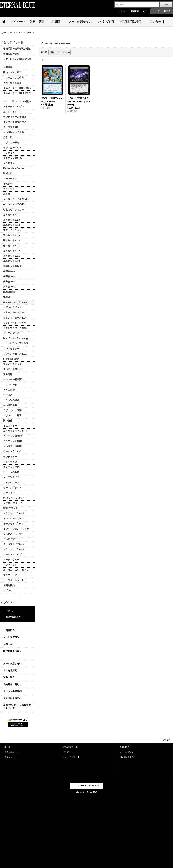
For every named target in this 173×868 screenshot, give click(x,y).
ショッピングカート (71, 757)
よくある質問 (10, 670)
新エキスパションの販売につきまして (17, 707)
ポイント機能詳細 (12, 691)
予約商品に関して (12, 684)
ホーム (8, 747)
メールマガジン (11, 637)
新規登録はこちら (139, 11)
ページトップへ (166, 740)
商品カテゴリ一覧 (70, 747)
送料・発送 (9, 677)
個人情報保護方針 (12, 698)
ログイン (121, 11)
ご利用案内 (9, 630)
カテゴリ (66, 752)
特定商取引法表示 (12, 651)
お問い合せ (9, 644)
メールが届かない (12, 664)
